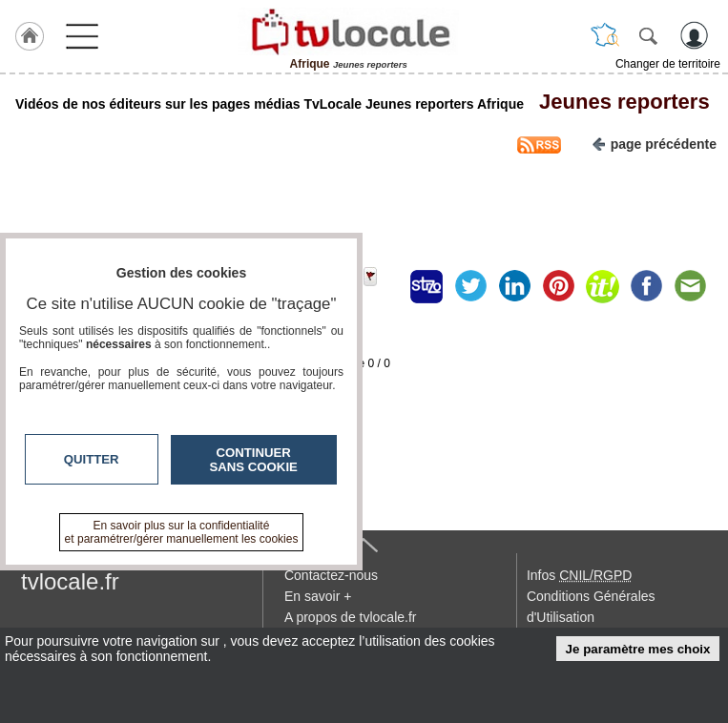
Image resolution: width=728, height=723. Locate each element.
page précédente (654, 143)
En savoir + (318, 596)
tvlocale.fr (70, 581)
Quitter (92, 459)
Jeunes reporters (619, 102)
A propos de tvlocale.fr (351, 617)
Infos (579, 575)
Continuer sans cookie (254, 460)
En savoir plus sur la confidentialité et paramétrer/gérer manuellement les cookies (182, 532)
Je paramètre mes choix (638, 649)
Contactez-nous (331, 575)
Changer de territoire (668, 64)
